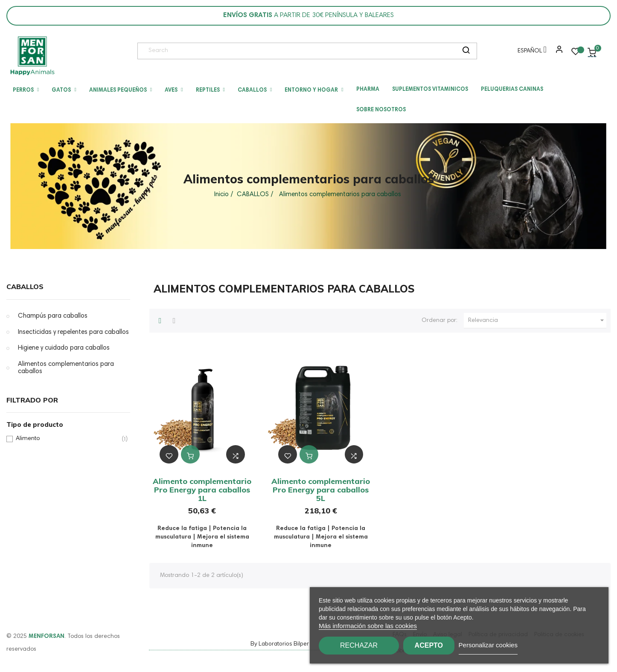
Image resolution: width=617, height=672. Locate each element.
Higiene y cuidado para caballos (64, 348)
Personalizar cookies (508, 645)
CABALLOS (25, 287)
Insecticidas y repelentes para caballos (73, 332)
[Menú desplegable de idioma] (530, 52)
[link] (32, 56)
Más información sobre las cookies (368, 626)
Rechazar (359, 645)
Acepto (439, 645)
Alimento (67, 439)
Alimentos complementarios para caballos (66, 368)
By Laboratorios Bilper (280, 643)
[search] (466, 51)
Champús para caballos (53, 316)
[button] (557, 52)
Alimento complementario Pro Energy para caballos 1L (202, 490)
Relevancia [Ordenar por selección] (537, 321)
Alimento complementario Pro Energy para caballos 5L (321, 490)
